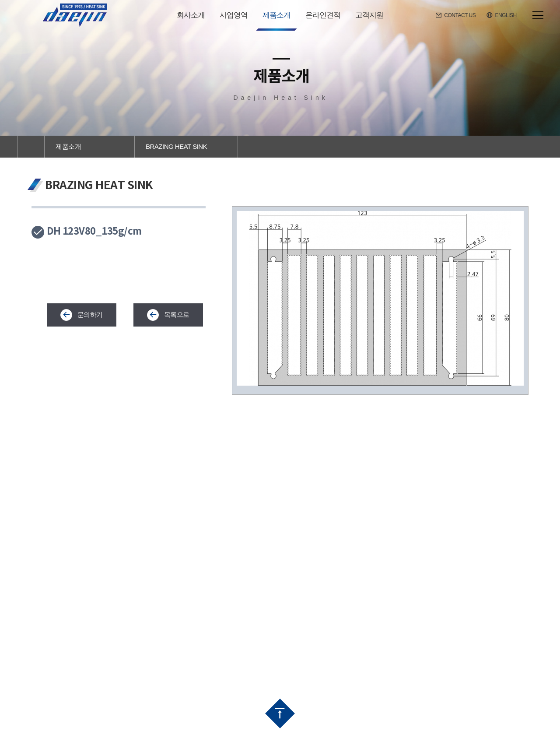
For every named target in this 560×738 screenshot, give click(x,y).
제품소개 (68, 146)
